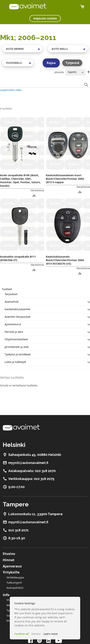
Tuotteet (7, 289)
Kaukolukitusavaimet (17, 309)
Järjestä (59, 72)
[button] (34, 195)
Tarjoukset (11, 294)
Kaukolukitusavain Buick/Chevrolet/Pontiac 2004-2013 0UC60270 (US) (65, 260)
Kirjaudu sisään (45, 18)
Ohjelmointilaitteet (16, 339)
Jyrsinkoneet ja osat (17, 347)
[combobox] (22, 49)
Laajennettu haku (11, 90)
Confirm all (22, 634)
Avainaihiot (12, 302)
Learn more (51, 634)
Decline (36, 634)
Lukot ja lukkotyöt (15, 362)
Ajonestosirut (13, 324)
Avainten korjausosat (18, 317)
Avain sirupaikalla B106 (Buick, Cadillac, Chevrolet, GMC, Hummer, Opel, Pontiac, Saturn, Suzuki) (20, 180)
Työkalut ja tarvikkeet (18, 354)
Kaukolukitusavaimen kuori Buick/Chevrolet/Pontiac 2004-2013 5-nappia (65, 179)
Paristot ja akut (14, 332)
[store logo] (28, 6)
